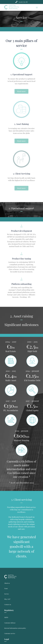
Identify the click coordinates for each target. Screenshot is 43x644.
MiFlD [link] (6, 617)
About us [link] (7, 583)
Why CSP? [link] (7, 599)
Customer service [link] (10, 633)
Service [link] (7, 594)
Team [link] (6, 588)
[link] (23, 2)
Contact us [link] (8, 604)
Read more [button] (21, 91)
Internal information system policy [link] (15, 628)
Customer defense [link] (10, 623)
